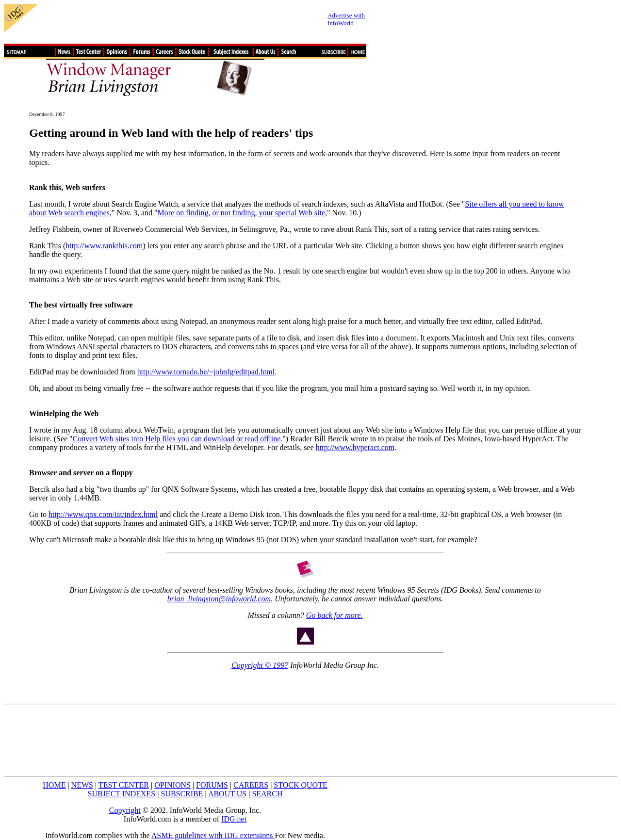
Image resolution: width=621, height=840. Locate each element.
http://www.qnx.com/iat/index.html (103, 514)
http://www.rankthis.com (104, 246)
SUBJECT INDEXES (122, 794)
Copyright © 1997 (260, 665)
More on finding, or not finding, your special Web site (241, 213)
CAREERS (251, 785)
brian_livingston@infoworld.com (219, 599)
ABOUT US (227, 794)
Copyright (125, 810)
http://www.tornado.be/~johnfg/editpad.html (206, 372)
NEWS (82, 785)
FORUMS (212, 785)
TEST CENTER (124, 785)
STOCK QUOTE (300, 785)
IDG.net (234, 819)
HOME (54, 785)
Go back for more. (335, 615)
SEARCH (267, 794)
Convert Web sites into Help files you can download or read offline (177, 439)
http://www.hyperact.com (355, 447)
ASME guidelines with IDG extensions (213, 835)
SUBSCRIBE (182, 794)
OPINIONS (172, 785)
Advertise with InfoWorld (346, 19)
